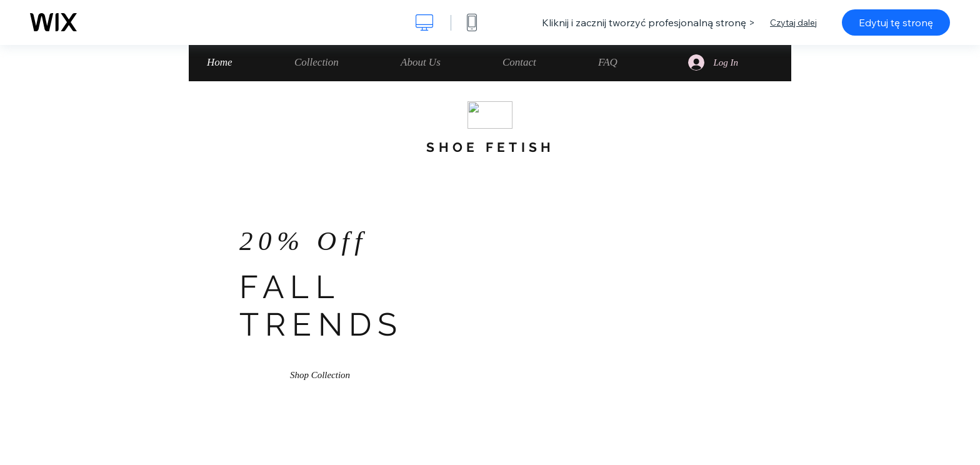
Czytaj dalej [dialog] (793, 22)
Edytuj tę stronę (896, 22)
